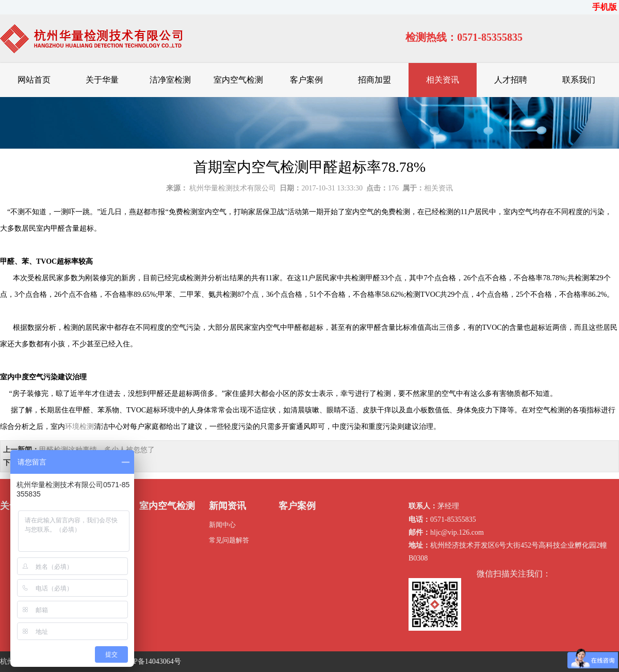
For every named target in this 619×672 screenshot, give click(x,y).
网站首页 (34, 80)
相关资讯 (443, 80)
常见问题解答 (229, 540)
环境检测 (79, 427)
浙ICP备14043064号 (150, 661)
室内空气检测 (238, 80)
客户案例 (306, 80)
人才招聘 (511, 80)
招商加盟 (374, 80)
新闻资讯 (227, 506)
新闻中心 (222, 525)
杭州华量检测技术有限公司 (233, 188)
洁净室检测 (170, 80)
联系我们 (579, 80)
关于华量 (102, 80)
